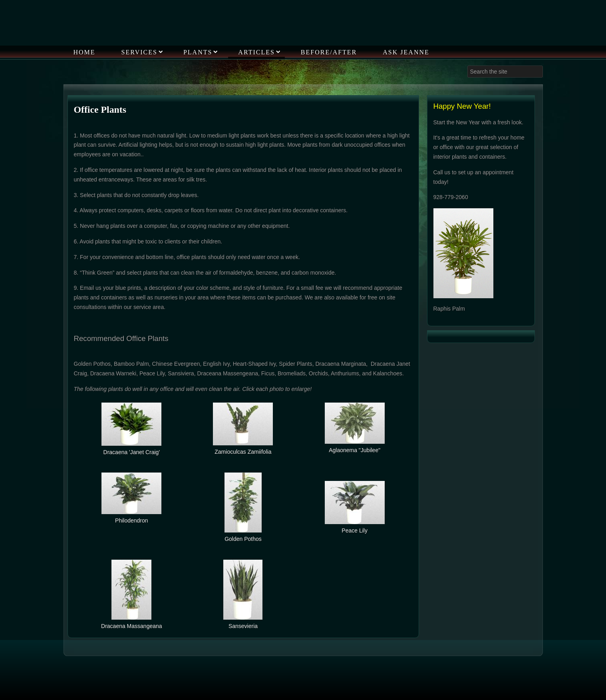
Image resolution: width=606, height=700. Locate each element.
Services (139, 52)
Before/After (329, 52)
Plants (198, 52)
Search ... (468, 66)
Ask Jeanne (406, 52)
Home (84, 52)
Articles (256, 52)
